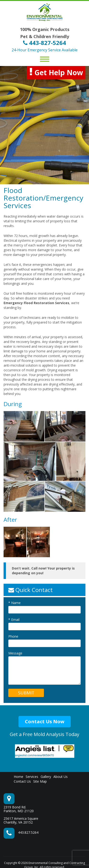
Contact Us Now (45, 721)
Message (15, 653)
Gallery (46, 777)
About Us (61, 777)
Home (19, 777)
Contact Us (22, 781)
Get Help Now (56, 72)
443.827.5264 (28, 832)
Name (14, 603)
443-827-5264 (44, 43)
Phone (13, 636)
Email (14, 620)
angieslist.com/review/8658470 (34, 755)
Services (32, 777)
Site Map (40, 781)
